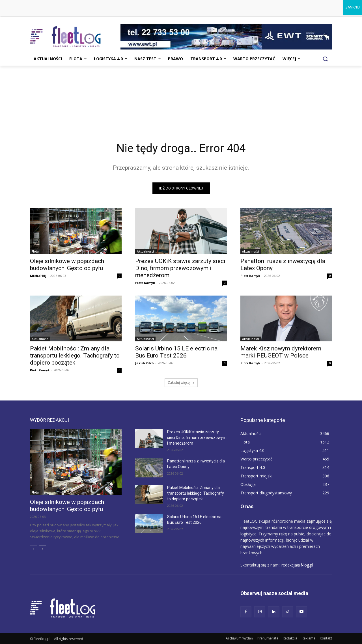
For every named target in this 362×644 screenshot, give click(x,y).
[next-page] (43, 549)
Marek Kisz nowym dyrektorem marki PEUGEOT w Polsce (281, 352)
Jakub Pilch (145, 363)
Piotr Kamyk (145, 283)
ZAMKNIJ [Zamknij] (353, 7)
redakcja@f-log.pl (297, 565)
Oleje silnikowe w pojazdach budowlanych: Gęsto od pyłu (67, 265)
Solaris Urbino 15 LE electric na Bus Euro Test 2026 (176, 352)
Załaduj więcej (181, 383)
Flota (35, 251)
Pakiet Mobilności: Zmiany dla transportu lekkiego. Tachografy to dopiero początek (75, 356)
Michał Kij (38, 276)
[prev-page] (34, 549)
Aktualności (145, 251)
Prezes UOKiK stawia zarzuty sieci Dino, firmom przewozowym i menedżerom (180, 268)
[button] (325, 59)
